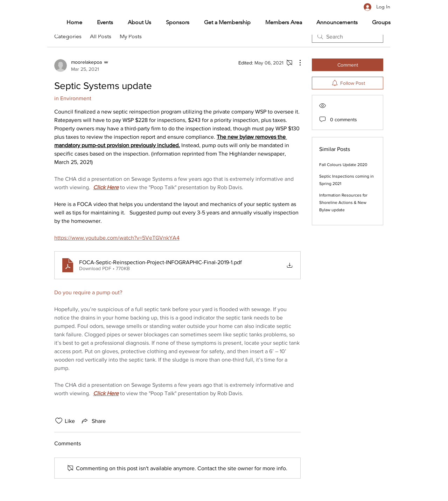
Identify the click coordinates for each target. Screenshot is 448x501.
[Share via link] (93, 421)
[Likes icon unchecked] (59, 421)
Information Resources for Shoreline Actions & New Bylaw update (343, 203)
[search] (348, 36)
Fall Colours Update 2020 (343, 165)
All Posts (101, 36)
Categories (68, 36)
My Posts (131, 36)
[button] (280, 22)
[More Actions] (296, 63)
